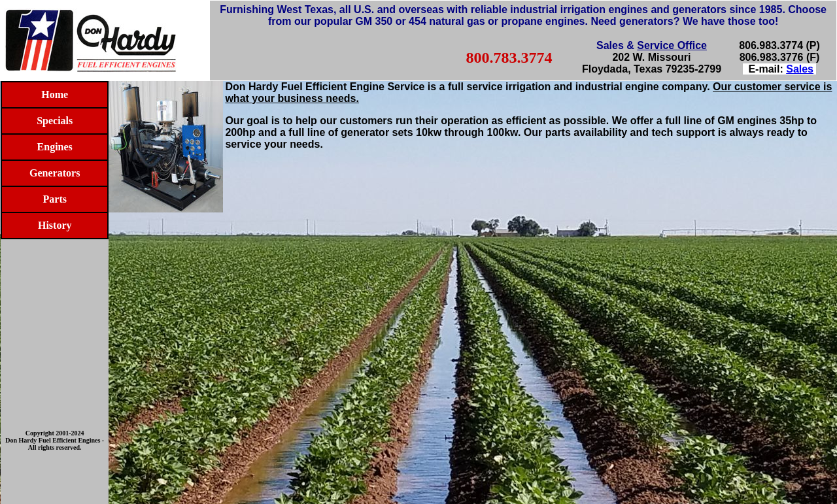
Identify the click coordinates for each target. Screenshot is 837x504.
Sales (800, 69)
